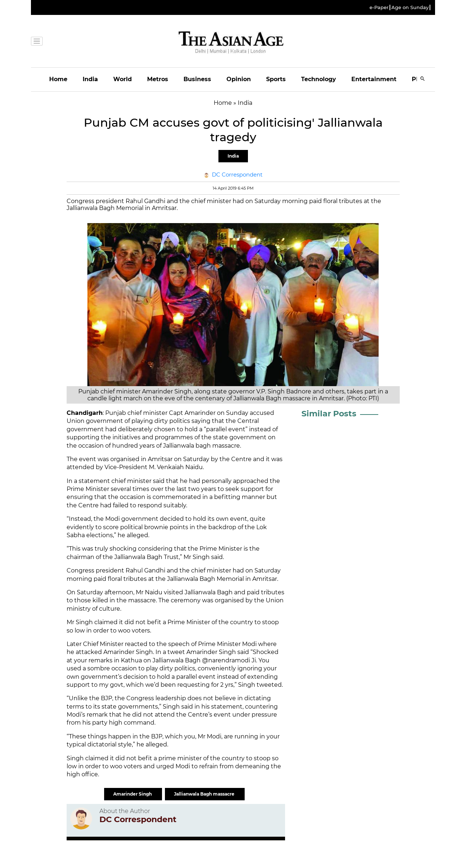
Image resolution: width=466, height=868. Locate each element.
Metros (158, 79)
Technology (319, 79)
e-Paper (379, 7)
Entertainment (374, 79)
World (123, 79)
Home (58, 79)
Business (197, 79)
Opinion (239, 79)
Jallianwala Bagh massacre (205, 794)
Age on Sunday (410, 7)
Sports (276, 79)
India (90, 79)
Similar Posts (329, 414)
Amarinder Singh (133, 794)
